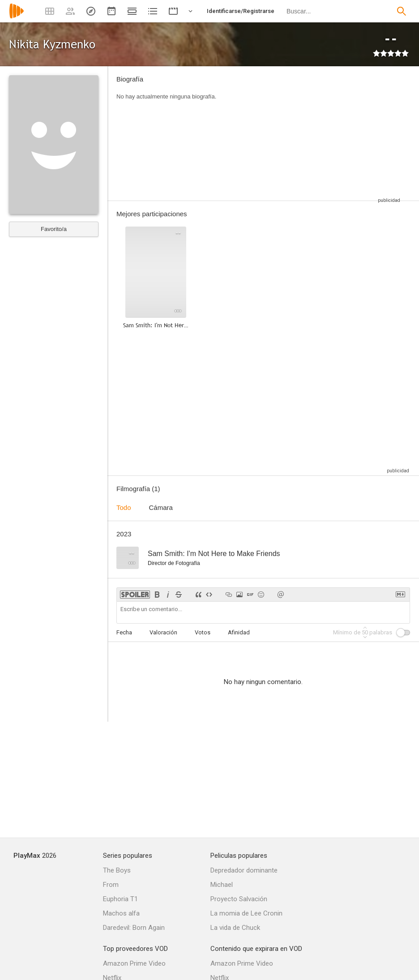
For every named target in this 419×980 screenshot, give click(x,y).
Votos (203, 632)
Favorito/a (54, 229)
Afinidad (239, 632)
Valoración (163, 632)
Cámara (161, 507)
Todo (124, 507)
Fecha (124, 632)
